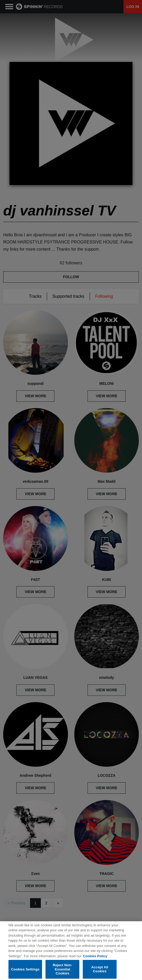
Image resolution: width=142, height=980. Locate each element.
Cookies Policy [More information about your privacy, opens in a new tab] (95, 959)
